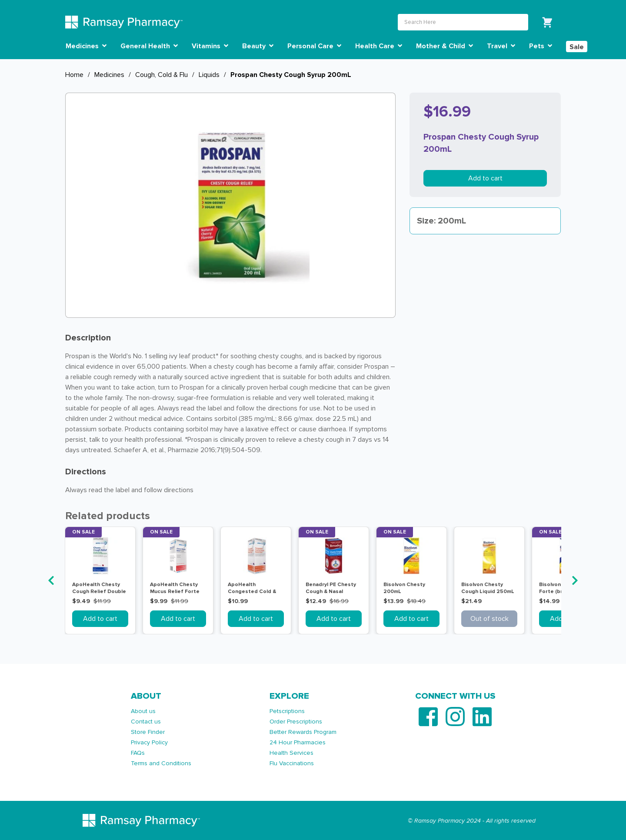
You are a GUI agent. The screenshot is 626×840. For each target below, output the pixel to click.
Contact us (146, 722)
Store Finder (148, 732)
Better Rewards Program (303, 732)
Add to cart (485, 178)
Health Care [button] (379, 46)
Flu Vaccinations (292, 763)
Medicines (109, 75)
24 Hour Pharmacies (298, 742)
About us (143, 711)
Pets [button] (541, 46)
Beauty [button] (258, 46)
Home (74, 75)
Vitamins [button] (210, 46)
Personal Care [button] (314, 46)
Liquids (209, 75)
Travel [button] (501, 46)
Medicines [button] (86, 46)
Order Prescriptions (296, 722)
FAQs (138, 753)
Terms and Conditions (161, 763)
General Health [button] (149, 46)
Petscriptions (287, 711)
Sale (577, 47)
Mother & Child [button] (445, 46)
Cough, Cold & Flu (161, 75)
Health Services (291, 753)
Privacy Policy (149, 742)
